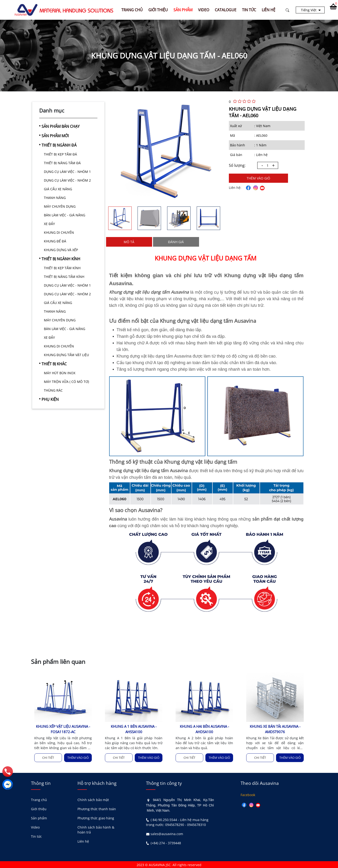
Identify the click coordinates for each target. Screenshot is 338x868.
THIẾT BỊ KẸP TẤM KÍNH (62, 268)
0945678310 (196, 824)
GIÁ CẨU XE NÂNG (58, 189)
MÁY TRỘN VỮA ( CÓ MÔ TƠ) (66, 382)
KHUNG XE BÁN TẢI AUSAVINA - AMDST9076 (275, 729)
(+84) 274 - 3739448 (166, 843)
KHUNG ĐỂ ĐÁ (55, 241)
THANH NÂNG (55, 198)
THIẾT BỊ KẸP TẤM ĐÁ (60, 154)
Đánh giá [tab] (176, 242)
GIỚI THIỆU (159, 10)
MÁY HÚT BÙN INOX (60, 373)
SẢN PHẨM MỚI (55, 136)
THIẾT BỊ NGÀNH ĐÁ (59, 145)
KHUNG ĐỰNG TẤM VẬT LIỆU (66, 355)
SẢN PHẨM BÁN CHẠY (61, 126)
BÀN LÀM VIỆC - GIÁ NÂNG (65, 215)
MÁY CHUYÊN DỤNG (60, 206)
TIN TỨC (250, 10)
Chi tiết (48, 757)
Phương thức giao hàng (96, 818)
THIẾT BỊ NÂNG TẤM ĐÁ (62, 163)
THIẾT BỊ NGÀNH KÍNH (61, 259)
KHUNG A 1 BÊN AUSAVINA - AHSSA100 (134, 729)
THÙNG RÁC (53, 390)
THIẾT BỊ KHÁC (54, 364)
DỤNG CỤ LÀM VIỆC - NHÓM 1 (67, 172)
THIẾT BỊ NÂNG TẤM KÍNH (64, 277)
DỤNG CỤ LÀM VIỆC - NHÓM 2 (67, 180)
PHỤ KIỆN (50, 399)
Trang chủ (133, 10)
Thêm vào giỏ (258, 178)
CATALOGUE (227, 10)
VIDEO (205, 10)
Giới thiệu (39, 809)
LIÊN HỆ (270, 10)
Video (35, 827)
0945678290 (175, 824)
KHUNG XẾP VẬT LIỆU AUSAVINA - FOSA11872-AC (63, 729)
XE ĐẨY (49, 224)
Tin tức (36, 836)
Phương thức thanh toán (97, 809)
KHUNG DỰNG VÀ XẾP (61, 250)
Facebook (248, 795)
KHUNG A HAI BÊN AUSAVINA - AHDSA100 (204, 729)
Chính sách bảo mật (93, 800)
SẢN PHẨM (184, 10)
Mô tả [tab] (129, 242)
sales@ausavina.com (167, 833)
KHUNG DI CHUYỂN (59, 232)
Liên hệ (83, 841)
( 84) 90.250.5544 (164, 819)
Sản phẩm (39, 818)
